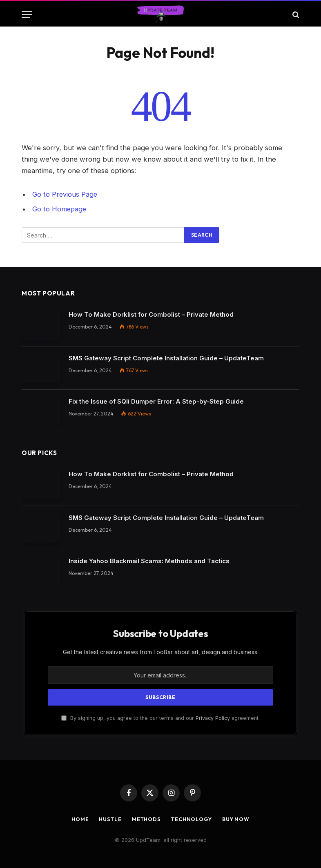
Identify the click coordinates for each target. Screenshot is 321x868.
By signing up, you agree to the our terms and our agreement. (160, 718)
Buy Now (238, 819)
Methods (146, 819)
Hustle (109, 819)
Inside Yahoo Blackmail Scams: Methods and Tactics (149, 561)
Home (78, 819)
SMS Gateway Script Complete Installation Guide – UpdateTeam (166, 358)
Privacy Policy (213, 718)
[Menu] (27, 14)
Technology (192, 819)
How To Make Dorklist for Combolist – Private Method (151, 314)
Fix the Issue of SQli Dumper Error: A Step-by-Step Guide (156, 401)
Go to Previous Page (65, 194)
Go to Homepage (60, 209)
